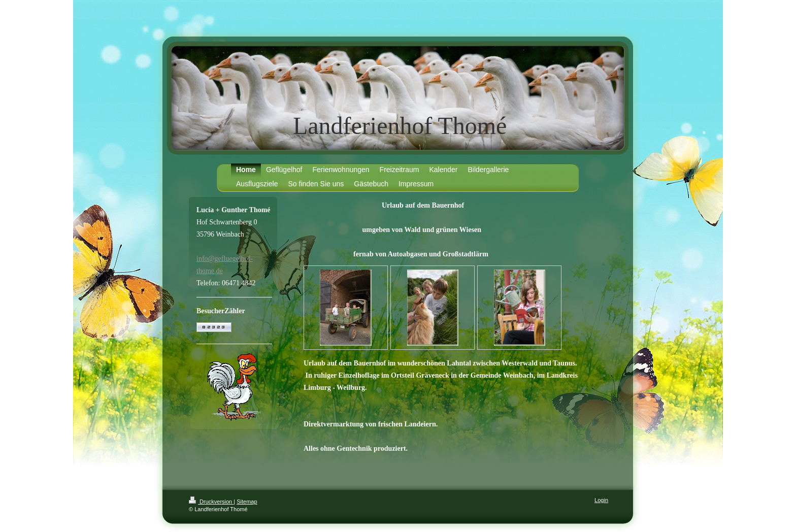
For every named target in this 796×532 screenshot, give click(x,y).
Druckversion (211, 502)
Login (601, 500)
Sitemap (247, 502)
